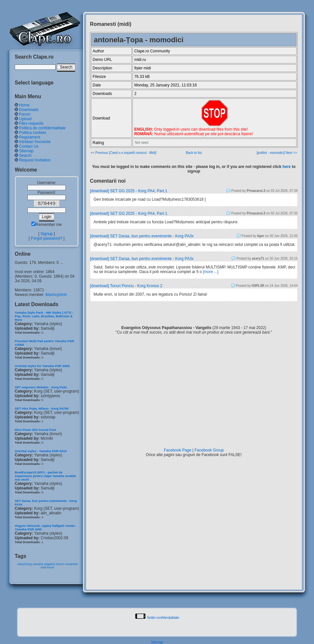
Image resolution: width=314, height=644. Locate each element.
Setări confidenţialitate (163, 618)
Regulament (30, 137)
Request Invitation (35, 160)
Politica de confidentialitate (42, 128)
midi (43, 567)
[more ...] (210, 272)
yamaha (38, 564)
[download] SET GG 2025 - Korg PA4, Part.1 (129, 191)
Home (24, 105)
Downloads (29, 110)
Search (25, 156)
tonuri (51, 567)
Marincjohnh (56, 295)
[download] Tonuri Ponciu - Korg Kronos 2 (126, 286)
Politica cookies (33, 133)
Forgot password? (46, 238)
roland (21, 564)
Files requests (31, 123)
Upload (25, 119)
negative (49, 564)
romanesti (71, 564)
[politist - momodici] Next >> (277, 153)
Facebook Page (178, 450)
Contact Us (29, 146)
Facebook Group (209, 450)
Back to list (194, 153)
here (286, 167)
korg (29, 564)
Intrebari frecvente (35, 142)
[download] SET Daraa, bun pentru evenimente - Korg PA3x (142, 236)
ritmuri (60, 564)
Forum (25, 114)
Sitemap (26, 151)
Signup (47, 234)
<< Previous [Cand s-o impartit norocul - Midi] (123, 153)
